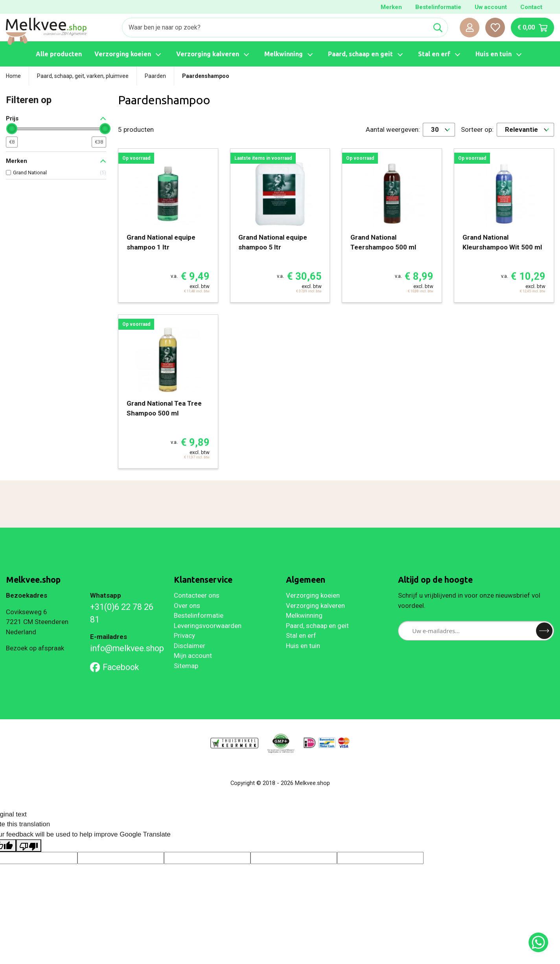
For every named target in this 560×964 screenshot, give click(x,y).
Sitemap (186, 666)
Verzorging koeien (313, 595)
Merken (391, 7)
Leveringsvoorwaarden (208, 626)
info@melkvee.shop (126, 648)
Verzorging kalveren (315, 606)
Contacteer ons (197, 595)
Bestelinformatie (438, 7)
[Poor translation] (29, 846)
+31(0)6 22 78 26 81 (122, 613)
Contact (531, 7)
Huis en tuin (303, 646)
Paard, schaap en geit (317, 626)
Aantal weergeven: (393, 129)
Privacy (184, 635)
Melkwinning (304, 615)
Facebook (115, 667)
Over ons (187, 606)
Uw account (491, 7)
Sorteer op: (477, 129)
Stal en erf (301, 635)
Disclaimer (190, 646)
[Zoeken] (275, 28)
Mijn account (193, 656)
